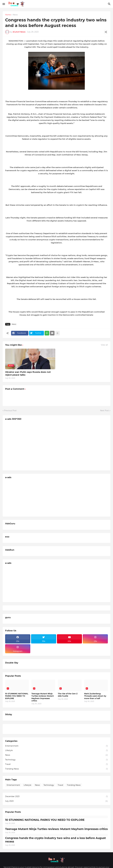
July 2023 (56, 801)
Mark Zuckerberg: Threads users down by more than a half (95, 696)
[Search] (110, 4)
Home (8, 15)
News (15, 15)
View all (104, 345)
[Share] (106, 32)
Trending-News (56, 769)
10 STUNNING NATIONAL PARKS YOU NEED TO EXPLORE (17, 696)
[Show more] (57, 333)
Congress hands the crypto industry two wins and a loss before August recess (55, 840)
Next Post (104, 411)
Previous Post (10, 411)
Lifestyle (56, 751)
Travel (56, 764)
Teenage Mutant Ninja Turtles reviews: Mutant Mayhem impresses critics (43, 697)
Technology (56, 760)
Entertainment (56, 746)
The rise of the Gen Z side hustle (68, 695)
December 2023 (56, 797)
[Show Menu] (4, 4)
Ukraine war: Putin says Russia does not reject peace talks (28, 373)
